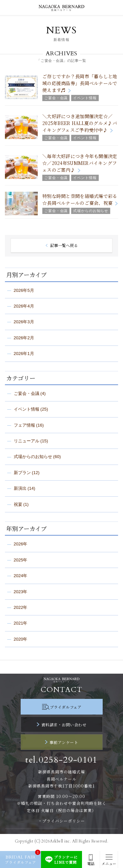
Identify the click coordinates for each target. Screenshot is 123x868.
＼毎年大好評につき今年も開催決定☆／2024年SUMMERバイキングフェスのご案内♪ (80, 163)
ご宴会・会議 (27, 393)
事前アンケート (64, 742)
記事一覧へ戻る (64, 245)
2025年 (21, 560)
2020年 (21, 639)
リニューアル (27, 441)
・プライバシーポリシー (61, 821)
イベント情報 (27, 409)
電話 (91, 864)
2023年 (21, 592)
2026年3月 (24, 322)
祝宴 (18, 504)
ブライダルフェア (66, 707)
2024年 (21, 576)
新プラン (22, 473)
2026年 (21, 544)
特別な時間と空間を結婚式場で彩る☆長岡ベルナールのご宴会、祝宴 (80, 199)
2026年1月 (24, 354)
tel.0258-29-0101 (61, 760)
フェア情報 (24, 425)
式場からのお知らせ (33, 457)
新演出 (20, 488)
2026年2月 (24, 338)
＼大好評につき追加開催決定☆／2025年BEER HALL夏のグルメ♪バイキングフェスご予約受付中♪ (80, 123)
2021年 (21, 623)
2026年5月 (24, 290)
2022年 (21, 607)
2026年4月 (24, 306)
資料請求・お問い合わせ (64, 725)
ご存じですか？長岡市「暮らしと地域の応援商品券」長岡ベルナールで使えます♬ (80, 83)
